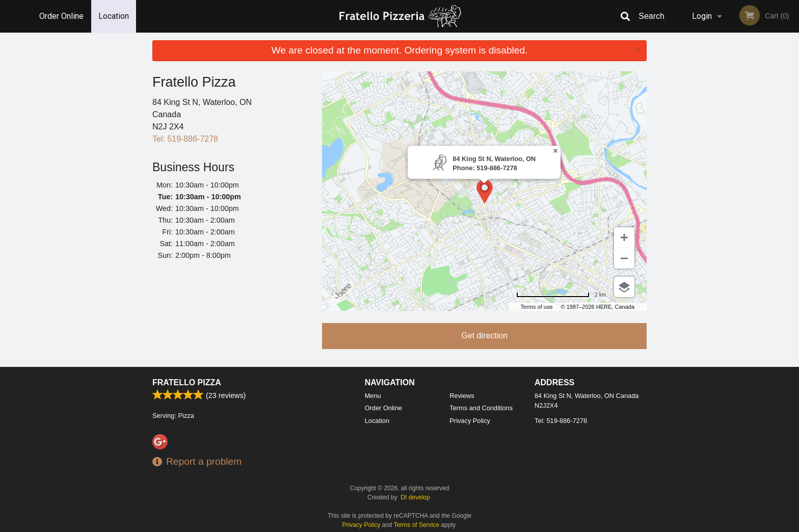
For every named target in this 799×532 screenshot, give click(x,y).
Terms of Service (417, 525)
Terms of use (537, 307)
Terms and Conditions (481, 408)
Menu (373, 396)
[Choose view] (624, 287)
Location (114, 16)
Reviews (462, 396)
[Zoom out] (624, 258)
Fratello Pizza (187, 382)
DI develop (415, 497)
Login (702, 16)
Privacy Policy (470, 421)
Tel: (185, 139)
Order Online (61, 16)
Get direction (484, 336)
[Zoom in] (624, 237)
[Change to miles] (561, 295)
